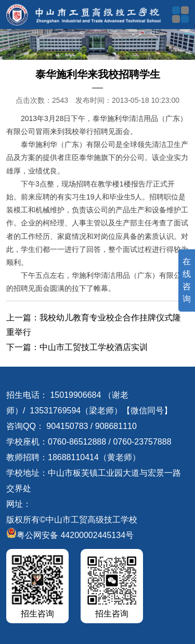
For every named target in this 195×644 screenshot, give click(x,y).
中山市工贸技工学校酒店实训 (94, 347)
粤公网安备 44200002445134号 (70, 535)
